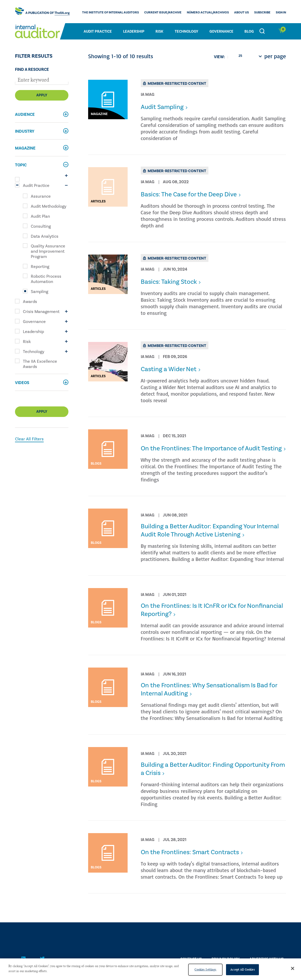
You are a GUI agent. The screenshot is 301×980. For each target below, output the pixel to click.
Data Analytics (45, 236)
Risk (159, 32)
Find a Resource (32, 69)
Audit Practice (98, 32)
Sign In (281, 13)
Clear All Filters (29, 439)
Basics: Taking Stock (169, 282)
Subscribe (262, 13)
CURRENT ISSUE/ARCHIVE (163, 13)
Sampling (39, 292)
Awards (30, 302)
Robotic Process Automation (46, 279)
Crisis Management (41, 312)
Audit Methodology (49, 206)
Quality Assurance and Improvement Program (48, 251)
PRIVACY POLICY (225, 959)
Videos (22, 383)
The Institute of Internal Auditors (111, 13)
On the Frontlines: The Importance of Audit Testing (211, 448)
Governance (221, 32)
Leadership (134, 32)
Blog (249, 32)
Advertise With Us (267, 959)
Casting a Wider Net (169, 369)
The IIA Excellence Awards (40, 364)
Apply (42, 95)
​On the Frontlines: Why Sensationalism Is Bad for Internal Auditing (209, 689)
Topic (21, 165)
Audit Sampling (162, 107)
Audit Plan (40, 216)
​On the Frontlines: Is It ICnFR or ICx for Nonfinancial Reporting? (212, 610)
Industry (25, 131)
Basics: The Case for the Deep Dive (189, 194)
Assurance (41, 196)
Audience (25, 115)
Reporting (40, 267)
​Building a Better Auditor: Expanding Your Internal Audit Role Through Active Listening (210, 530)
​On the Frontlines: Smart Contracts (190, 852)
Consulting (41, 226)
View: (219, 57)
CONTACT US (191, 959)
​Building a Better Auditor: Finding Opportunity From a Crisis (213, 769)
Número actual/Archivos (208, 13)
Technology (186, 32)
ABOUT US (242, 13)
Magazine (25, 148)
